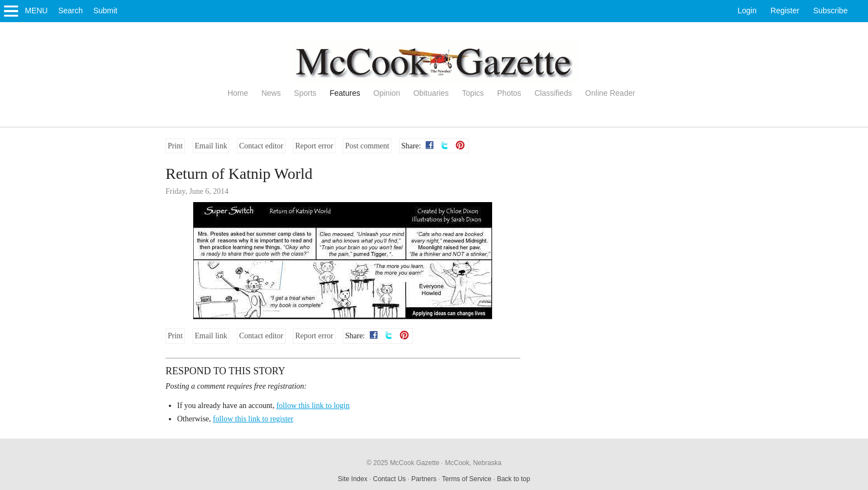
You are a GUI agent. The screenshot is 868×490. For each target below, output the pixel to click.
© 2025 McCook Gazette (403, 463)
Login (747, 11)
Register (785, 11)
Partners (424, 479)
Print (175, 146)
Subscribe (830, 11)
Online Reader (610, 93)
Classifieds (554, 93)
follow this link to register (253, 419)
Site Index (352, 479)
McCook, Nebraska (473, 463)
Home (238, 93)
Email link (211, 146)
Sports (305, 93)
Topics (473, 93)
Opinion (387, 93)
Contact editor (261, 146)
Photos (509, 93)
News (271, 93)
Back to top (514, 479)
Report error (314, 146)
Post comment (367, 146)
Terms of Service (466, 479)
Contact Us (389, 479)
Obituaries (431, 93)
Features (345, 93)
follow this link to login (313, 406)
